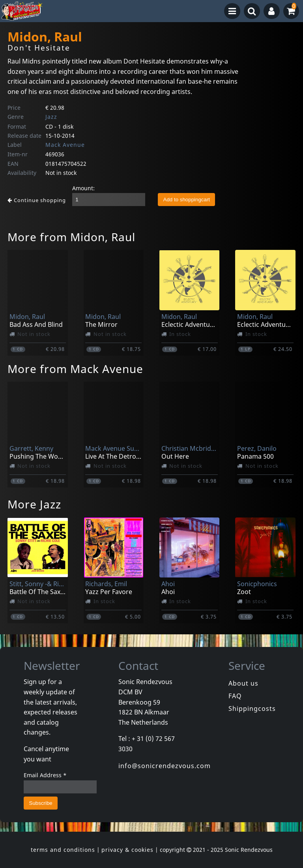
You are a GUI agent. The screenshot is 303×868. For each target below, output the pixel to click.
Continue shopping (37, 200)
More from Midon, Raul (71, 237)
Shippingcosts (252, 709)
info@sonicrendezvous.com (165, 766)
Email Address (45, 775)
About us (243, 683)
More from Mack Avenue (75, 369)
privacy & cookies (127, 850)
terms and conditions (63, 850)
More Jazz (34, 504)
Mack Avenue (65, 145)
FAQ (235, 696)
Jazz (51, 117)
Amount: (83, 188)
